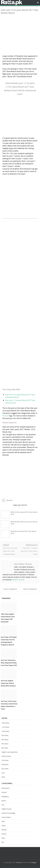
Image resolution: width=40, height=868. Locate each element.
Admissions (6, 788)
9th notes (5, 744)
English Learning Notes (10, 752)
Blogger (34, 862)
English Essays (7, 809)
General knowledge (8, 813)
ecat (3, 773)
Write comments (30, 589)
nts (3, 842)
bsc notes (5, 769)
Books (4, 801)
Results (5, 416)
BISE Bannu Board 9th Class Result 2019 (23, 532)
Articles (4, 792)
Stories (4, 834)
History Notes (6, 756)
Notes (4, 826)
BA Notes (5, 748)
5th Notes (5, 735)
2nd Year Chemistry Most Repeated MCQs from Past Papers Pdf (9, 663)
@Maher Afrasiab (18, 580)
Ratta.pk (19, 862)
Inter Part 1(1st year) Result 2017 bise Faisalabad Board (10, 551)
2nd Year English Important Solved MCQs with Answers (8, 683)
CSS (3, 805)
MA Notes (5, 764)
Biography (5, 796)
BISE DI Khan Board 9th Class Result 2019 (24, 513)
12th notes (5, 731)
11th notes (5, 727)
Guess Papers (6, 817)
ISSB (3, 821)
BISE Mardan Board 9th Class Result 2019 (24, 523)
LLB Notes (5, 760)
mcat (3, 777)
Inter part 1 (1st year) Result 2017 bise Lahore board (29, 551)
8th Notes (5, 740)
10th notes (5, 723)
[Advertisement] (20, 36)
